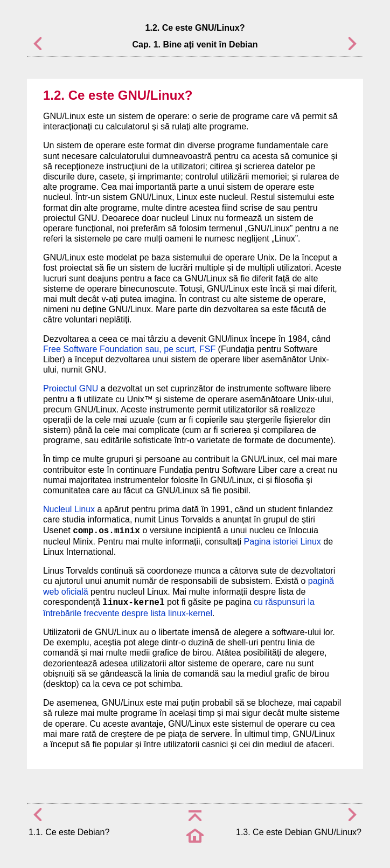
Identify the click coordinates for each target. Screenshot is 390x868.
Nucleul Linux (69, 509)
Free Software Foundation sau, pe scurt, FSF (129, 349)
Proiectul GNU (71, 388)
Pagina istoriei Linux (283, 542)
